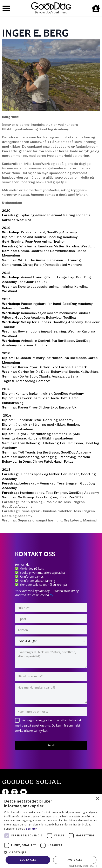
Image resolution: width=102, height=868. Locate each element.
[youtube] (23, 792)
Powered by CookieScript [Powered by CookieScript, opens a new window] (83, 866)
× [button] (97, 799)
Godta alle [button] (28, 860)
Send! (51, 745)
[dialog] (51, 831)
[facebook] (5, 792)
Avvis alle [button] (75, 860)
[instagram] (14, 792)
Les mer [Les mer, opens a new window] (31, 829)
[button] (51, 852)
